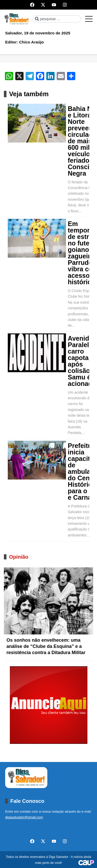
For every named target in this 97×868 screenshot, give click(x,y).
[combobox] (57, 19)
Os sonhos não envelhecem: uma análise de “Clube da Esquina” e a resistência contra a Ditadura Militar (46, 646)
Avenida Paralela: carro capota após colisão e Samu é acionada (82, 361)
